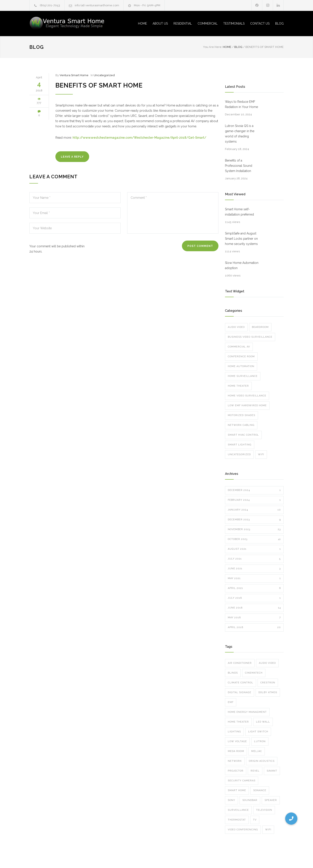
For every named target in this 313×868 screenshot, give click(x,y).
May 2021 (254, 578)
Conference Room (241, 356)
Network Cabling (241, 425)
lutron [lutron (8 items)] (260, 741)
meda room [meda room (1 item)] (236, 751)
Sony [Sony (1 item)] (231, 800)
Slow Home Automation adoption (242, 265)
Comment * (173, 213)
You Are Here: (213, 47)
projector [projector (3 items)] (236, 771)
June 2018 (254, 608)
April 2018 (254, 627)
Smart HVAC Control (243, 435)
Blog (37, 47)
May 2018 (254, 618)
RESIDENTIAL (183, 24)
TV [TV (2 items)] (255, 820)
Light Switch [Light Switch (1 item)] (258, 732)
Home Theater (238, 386)
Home (227, 47)
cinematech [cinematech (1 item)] (254, 673)
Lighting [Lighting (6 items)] (234, 732)
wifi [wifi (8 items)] (268, 830)
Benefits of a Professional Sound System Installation (239, 166)
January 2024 (254, 510)
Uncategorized (104, 75)
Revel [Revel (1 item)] (255, 771)
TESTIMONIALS (234, 24)
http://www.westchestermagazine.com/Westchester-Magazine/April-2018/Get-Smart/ (139, 138)
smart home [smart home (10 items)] (237, 790)
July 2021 (254, 559)
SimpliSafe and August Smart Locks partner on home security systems (241, 239)
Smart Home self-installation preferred (239, 212)
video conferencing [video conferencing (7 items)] (243, 830)
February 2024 (254, 500)
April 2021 (254, 588)
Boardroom (260, 327)
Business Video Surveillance (250, 337)
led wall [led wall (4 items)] (263, 722)
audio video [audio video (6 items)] (267, 663)
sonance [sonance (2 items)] (260, 790)
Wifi (261, 454)
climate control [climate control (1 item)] (241, 683)
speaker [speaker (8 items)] (271, 800)
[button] (291, 819)
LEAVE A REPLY (72, 157)
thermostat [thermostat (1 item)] (237, 820)
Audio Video (236, 327)
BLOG (279, 24)
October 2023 (254, 539)
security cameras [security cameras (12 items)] (242, 781)
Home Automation (241, 366)
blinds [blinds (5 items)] (233, 673)
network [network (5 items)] (235, 761)
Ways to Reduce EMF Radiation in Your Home (241, 104)
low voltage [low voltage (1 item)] (237, 741)
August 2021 (254, 549)
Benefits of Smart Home (99, 85)
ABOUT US (160, 24)
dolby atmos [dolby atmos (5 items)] (268, 692)
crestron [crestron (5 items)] (268, 683)
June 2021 (254, 569)
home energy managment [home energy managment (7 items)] (247, 712)
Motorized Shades (241, 415)
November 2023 (254, 529)
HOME (142, 24)
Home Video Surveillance (247, 396)
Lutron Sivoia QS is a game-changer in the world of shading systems (240, 134)
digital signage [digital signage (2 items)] (240, 692)
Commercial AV (239, 347)
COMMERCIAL (208, 24)
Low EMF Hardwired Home (247, 405)
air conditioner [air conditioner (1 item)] (240, 663)
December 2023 (254, 520)
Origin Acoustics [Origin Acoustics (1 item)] (262, 761)
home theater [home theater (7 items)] (238, 722)
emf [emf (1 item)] (231, 702)
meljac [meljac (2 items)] (257, 751)
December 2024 (254, 490)
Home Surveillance (243, 376)
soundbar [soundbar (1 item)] (250, 800)
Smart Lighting (240, 445)
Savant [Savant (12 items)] (272, 771)
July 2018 (254, 598)
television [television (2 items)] (264, 810)
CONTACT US (260, 24)
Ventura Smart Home (74, 75)
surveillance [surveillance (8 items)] (238, 810)
